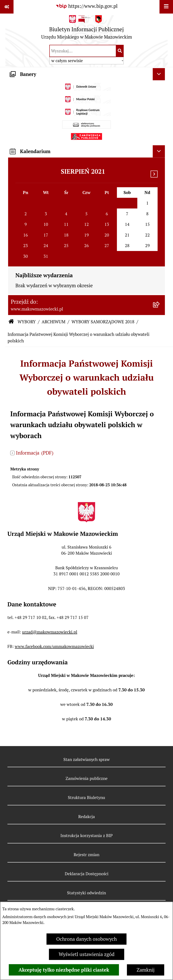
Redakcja (87, 817)
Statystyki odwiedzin (86, 893)
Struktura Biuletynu (86, 798)
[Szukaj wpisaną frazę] (120, 51)
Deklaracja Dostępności (87, 874)
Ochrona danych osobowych (86, 939)
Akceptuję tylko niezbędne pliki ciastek (64, 970)
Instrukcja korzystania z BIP (86, 836)
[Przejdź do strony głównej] (87, 29)
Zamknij (146, 970)
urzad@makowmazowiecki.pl (50, 632)
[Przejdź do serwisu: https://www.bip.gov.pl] (86, 6)
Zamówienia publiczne (87, 778)
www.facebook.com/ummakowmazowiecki (54, 646)
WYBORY (27, 322)
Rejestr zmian (86, 855)
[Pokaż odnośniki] (7, 7)
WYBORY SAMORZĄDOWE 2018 (103, 322)
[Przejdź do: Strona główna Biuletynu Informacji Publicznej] (11, 322)
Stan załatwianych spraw (87, 759)
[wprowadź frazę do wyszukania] (83, 51)
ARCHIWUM (54, 322)
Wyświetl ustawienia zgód (87, 954)
